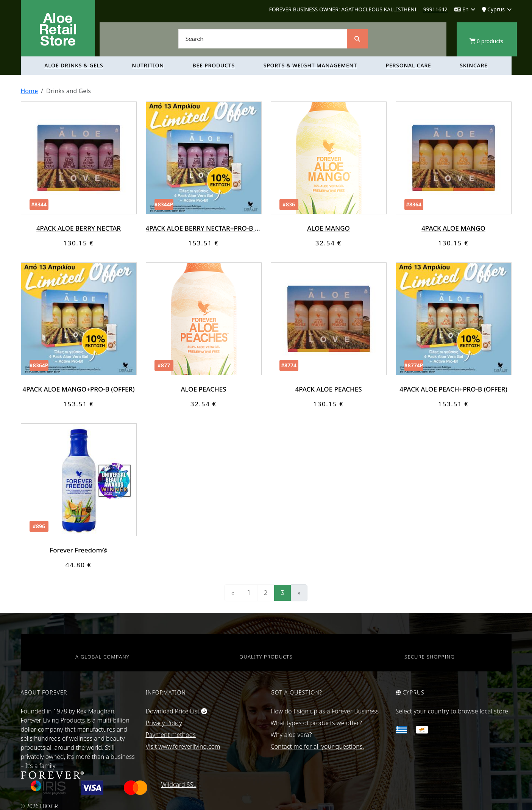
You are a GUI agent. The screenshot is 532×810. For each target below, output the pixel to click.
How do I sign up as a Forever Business (325, 711)
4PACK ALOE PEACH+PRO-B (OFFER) (453, 389)
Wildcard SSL (179, 785)
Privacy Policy (164, 723)
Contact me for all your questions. (317, 746)
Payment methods (171, 735)
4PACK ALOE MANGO (453, 228)
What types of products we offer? (316, 723)
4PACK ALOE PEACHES (328, 389)
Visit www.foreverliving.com (183, 746)
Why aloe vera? (291, 735)
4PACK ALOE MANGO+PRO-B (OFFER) (79, 389)
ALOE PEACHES (203, 389)
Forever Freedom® (78, 550)
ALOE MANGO (328, 228)
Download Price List (176, 711)
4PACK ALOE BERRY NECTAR (79, 228)
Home (30, 91)
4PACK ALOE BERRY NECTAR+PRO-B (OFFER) (212, 228)
